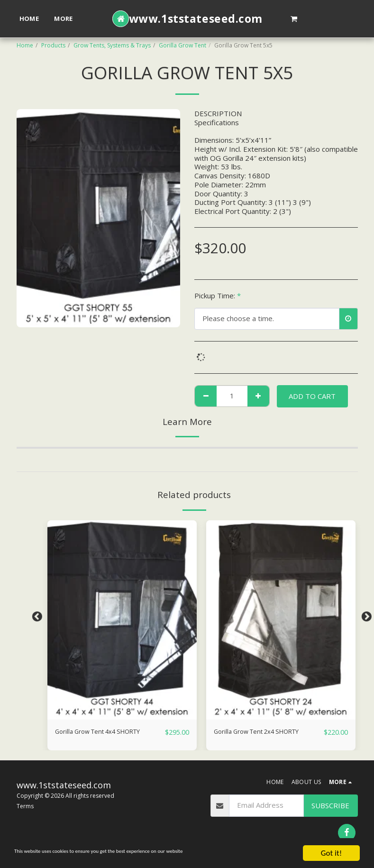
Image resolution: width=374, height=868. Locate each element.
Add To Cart (312, 396)
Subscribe (330, 806)
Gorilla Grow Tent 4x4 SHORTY (106, 732)
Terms (25, 807)
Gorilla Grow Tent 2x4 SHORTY (265, 732)
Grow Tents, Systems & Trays (112, 45)
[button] (294, 18)
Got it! (331, 853)
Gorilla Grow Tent (182, 45)
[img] (122, 620)
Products (53, 45)
